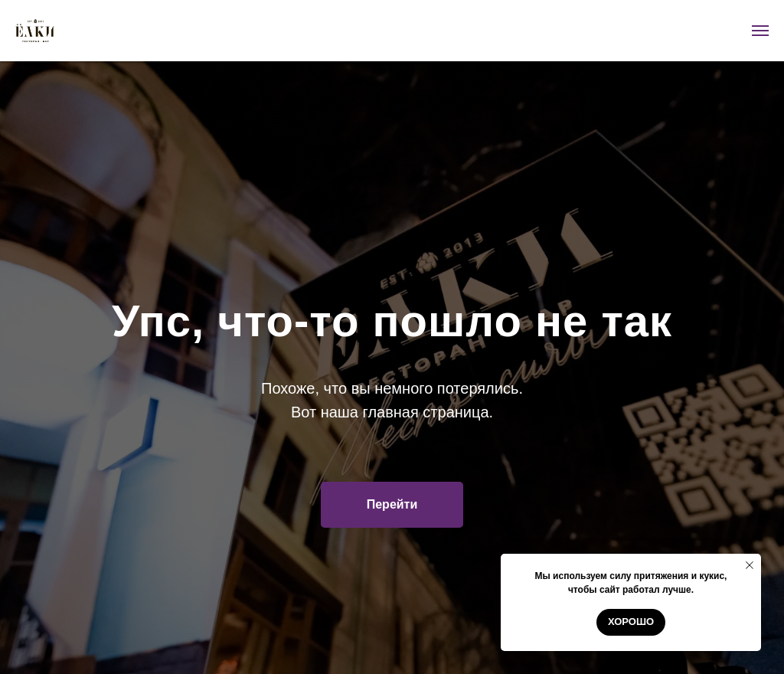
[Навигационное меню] (760, 31)
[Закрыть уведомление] (750, 565)
